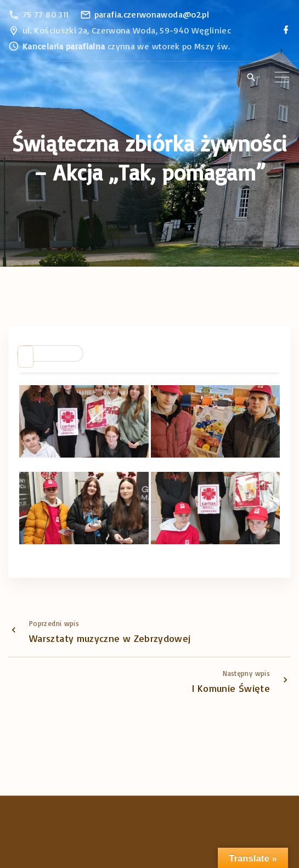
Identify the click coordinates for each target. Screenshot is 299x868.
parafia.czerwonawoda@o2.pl (152, 14)
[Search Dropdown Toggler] (251, 78)
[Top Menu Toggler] (282, 77)
